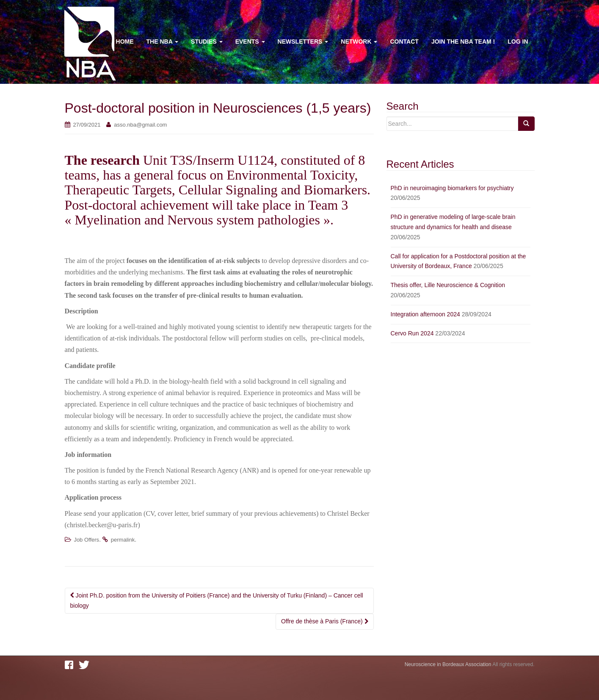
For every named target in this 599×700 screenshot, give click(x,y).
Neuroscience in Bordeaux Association (448, 664)
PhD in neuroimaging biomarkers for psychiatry (452, 188)
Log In (518, 42)
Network (359, 42)
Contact (404, 42)
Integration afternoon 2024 (425, 314)
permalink (123, 540)
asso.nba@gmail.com (140, 125)
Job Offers (86, 540)
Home (125, 42)
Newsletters (303, 42)
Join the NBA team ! (463, 42)
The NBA (163, 42)
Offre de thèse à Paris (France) (325, 621)
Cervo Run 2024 (412, 333)
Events (250, 42)
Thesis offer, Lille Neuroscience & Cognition (448, 285)
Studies (207, 42)
